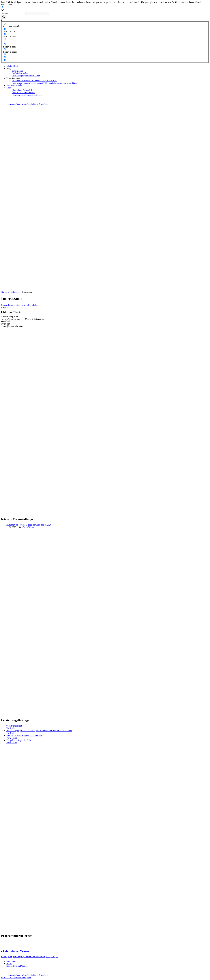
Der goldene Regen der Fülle (108, 742)
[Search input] (13, 13)
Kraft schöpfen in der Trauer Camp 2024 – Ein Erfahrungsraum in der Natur (44, 83)
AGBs (9, 963)
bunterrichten (17, 71)
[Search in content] (5, 34)
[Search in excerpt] (5, 39)
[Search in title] (5, 29)
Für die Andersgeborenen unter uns (27, 95)
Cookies (5, 305)
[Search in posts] (5, 44)
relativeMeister (13, 66)
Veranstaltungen (13, 78)
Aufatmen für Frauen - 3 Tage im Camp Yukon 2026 (29, 525)
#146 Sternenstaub (108, 727)
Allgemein (16, 292)
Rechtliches (33, 305)
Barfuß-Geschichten (20, 73)
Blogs (9, 68)
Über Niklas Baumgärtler (23, 90)
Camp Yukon (28, 527)
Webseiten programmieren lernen (26, 76)
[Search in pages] (5, 49)
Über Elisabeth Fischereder (23, 93)
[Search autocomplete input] (37, 13)
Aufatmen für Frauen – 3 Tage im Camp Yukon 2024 (34, 80)
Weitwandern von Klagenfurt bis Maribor (108, 737)
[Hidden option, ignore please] (5, 54)
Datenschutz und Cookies (17, 966)
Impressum (24, 305)
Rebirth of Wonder (14, 85)
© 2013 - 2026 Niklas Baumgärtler (16, 978)
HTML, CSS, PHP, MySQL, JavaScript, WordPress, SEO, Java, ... (105, 951)
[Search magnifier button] (4, 17)
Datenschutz (13, 305)
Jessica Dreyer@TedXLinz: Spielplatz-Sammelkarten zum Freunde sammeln (108, 732)
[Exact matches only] (5, 24)
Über (9, 88)
